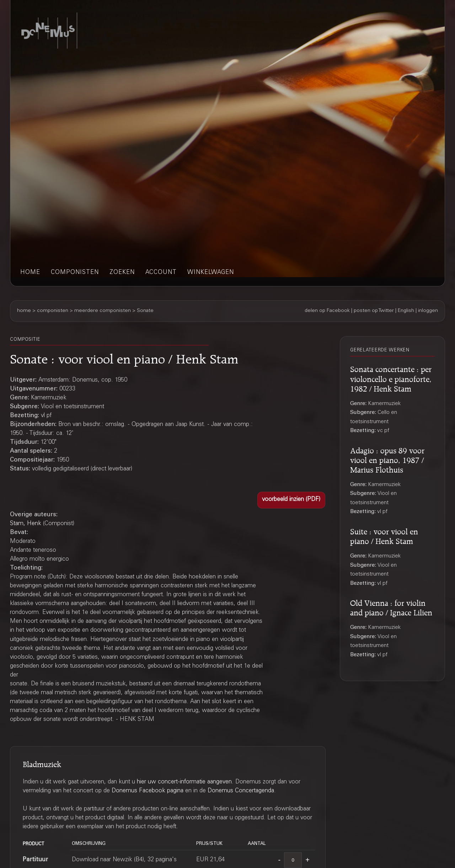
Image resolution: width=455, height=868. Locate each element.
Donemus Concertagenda (241, 791)
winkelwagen (211, 273)
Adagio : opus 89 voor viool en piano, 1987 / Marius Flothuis (387, 459)
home (30, 273)
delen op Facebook (327, 311)
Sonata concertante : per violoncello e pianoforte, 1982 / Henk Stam (391, 378)
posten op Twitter (374, 311)
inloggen (428, 311)
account (161, 273)
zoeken (122, 273)
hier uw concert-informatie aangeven (184, 782)
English (406, 311)
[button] (291, 500)
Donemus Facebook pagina (148, 791)
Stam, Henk (26, 524)
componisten (75, 273)
